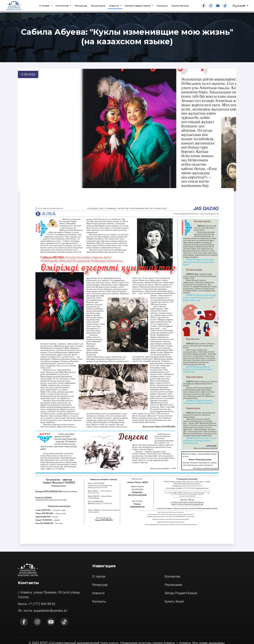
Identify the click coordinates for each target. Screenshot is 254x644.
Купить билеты (180, 6)
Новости (98, 580)
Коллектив (172, 563)
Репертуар (81, 6)
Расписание (98, 6)
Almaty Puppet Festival (181, 580)
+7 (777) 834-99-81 (42, 591)
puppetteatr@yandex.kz (51, 597)
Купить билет (174, 588)
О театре (99, 563)
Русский (239, 6)
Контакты (162, 6)
